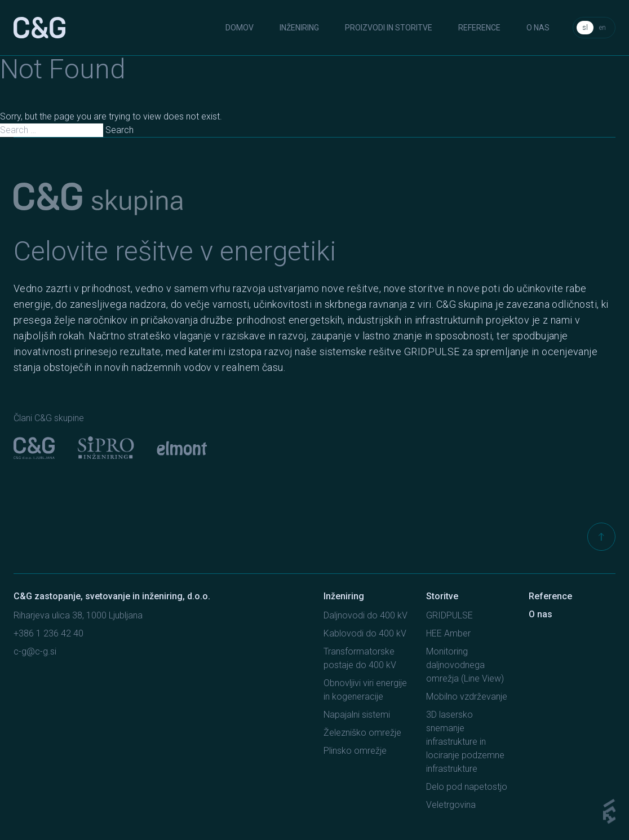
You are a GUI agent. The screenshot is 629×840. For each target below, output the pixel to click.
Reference (479, 28)
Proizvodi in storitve (389, 28)
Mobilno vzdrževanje (467, 697)
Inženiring (299, 28)
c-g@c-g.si (35, 651)
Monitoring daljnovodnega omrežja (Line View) (465, 665)
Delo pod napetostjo (467, 787)
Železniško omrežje (362, 733)
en (603, 28)
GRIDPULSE (449, 615)
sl (585, 28)
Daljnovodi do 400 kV (366, 615)
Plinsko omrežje (355, 751)
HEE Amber (448, 633)
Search (119, 130)
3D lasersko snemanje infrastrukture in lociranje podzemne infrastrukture (465, 742)
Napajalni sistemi (357, 715)
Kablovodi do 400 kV (365, 633)
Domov (240, 28)
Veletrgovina (451, 805)
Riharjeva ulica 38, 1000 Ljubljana (78, 615)
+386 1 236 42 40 (48, 633)
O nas (538, 28)
